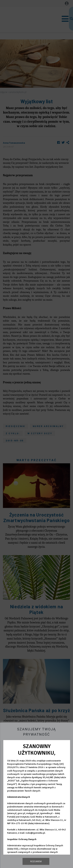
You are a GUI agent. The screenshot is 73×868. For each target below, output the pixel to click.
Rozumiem (36, 861)
